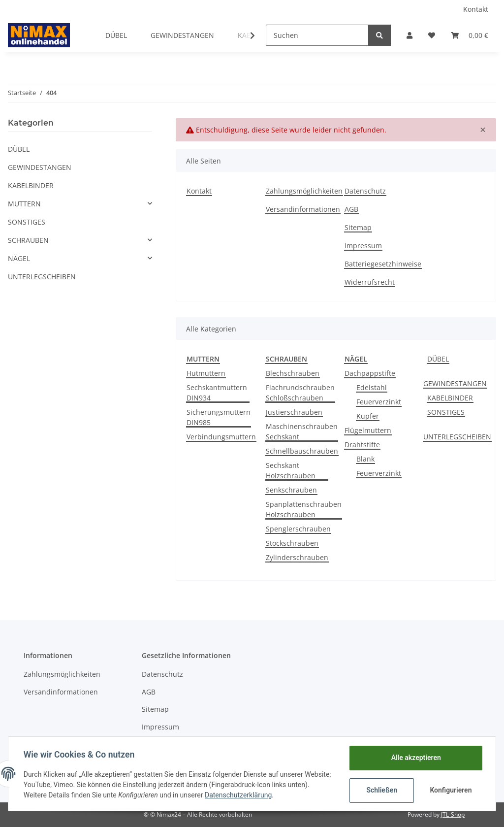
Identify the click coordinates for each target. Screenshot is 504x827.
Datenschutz (365, 191)
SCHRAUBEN (28, 240)
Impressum (363, 246)
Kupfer (368, 416)
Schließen (381, 790)
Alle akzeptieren (415, 758)
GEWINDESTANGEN (455, 383)
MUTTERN (24, 204)
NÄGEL (19, 258)
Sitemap (358, 227)
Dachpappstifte (370, 373)
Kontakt (476, 9)
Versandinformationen (303, 209)
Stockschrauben (292, 543)
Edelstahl (372, 387)
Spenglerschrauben (298, 529)
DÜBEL (438, 359)
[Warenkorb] (470, 35)
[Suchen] (317, 35)
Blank (365, 459)
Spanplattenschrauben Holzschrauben (304, 509)
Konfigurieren (451, 790)
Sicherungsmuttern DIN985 (219, 417)
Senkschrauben (291, 490)
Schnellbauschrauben (302, 451)
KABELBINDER (450, 398)
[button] (409, 35)
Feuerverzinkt (379, 402)
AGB (351, 209)
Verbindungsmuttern (221, 437)
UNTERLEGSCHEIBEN (457, 437)
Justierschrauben (294, 412)
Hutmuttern (206, 373)
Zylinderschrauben (297, 557)
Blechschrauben (293, 373)
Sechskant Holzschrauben (291, 470)
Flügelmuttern (368, 430)
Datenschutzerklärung (262, 795)
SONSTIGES (446, 412)
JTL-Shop (453, 814)
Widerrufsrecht (370, 282)
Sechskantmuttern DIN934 (217, 393)
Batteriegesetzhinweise (383, 264)
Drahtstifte (362, 445)
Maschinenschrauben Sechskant (302, 431)
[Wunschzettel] (432, 35)
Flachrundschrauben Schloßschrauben (300, 393)
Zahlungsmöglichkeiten (304, 191)
